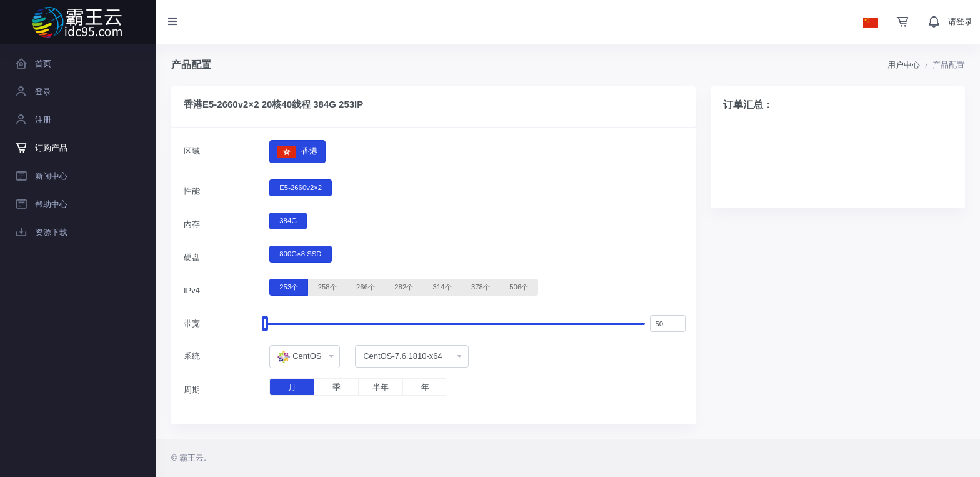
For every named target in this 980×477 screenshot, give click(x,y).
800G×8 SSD (300, 253)
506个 (519, 286)
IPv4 (192, 290)
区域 (192, 151)
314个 (442, 286)
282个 (404, 286)
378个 (481, 286)
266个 (366, 286)
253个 (289, 286)
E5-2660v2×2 (301, 187)
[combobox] (305, 357)
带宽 (192, 324)
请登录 (960, 22)
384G (288, 220)
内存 (192, 224)
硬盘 (192, 257)
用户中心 (904, 65)
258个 (327, 286)
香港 (297, 152)
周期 (192, 390)
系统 (192, 356)
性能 (192, 191)
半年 (381, 387)
